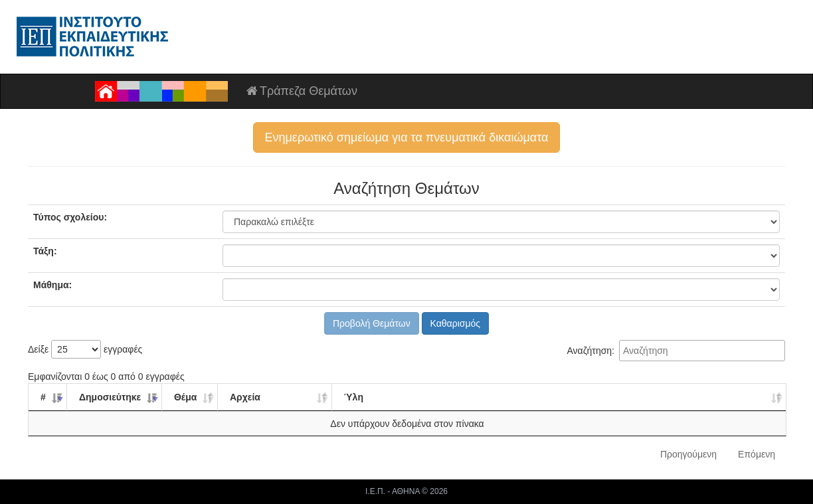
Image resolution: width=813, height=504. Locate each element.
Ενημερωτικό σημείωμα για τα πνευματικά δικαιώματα (406, 137)
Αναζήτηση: (676, 351)
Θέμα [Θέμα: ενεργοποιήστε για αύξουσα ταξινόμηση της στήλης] (185, 397)
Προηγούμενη (688, 454)
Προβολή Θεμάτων (372, 323)
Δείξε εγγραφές (85, 349)
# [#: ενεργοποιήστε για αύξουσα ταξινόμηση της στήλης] (43, 397)
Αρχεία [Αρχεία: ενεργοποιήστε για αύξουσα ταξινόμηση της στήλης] (245, 397)
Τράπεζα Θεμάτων (301, 91)
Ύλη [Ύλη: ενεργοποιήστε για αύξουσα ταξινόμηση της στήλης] (354, 397)
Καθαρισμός (455, 323)
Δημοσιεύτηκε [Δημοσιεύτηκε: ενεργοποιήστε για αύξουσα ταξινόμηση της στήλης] (110, 397)
